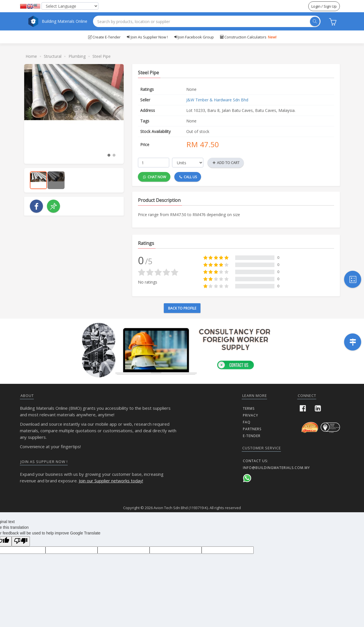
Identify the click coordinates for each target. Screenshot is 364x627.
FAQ (247, 422)
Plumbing (77, 56)
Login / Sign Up (324, 6)
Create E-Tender (104, 37)
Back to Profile (182, 308)
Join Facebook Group (194, 37)
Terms (249, 408)
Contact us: (256, 461)
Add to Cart (226, 163)
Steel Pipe (102, 56)
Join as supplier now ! (147, 37)
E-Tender (252, 436)
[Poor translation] (21, 541)
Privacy (251, 415)
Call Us (188, 177)
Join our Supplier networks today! (111, 481)
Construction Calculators (248, 37)
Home (31, 56)
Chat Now (155, 177)
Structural (53, 56)
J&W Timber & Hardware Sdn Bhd (217, 100)
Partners (252, 429)
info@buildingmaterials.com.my (276, 468)
